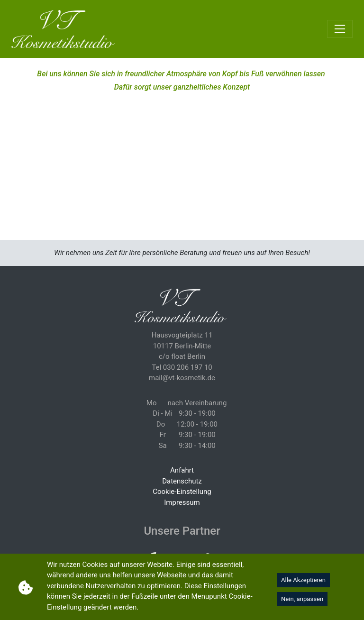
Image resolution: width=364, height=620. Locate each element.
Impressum (182, 502)
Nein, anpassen (302, 599)
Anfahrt (182, 470)
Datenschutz (182, 481)
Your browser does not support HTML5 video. (182, 149)
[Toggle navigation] (340, 29)
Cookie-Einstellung (182, 492)
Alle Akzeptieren (303, 580)
